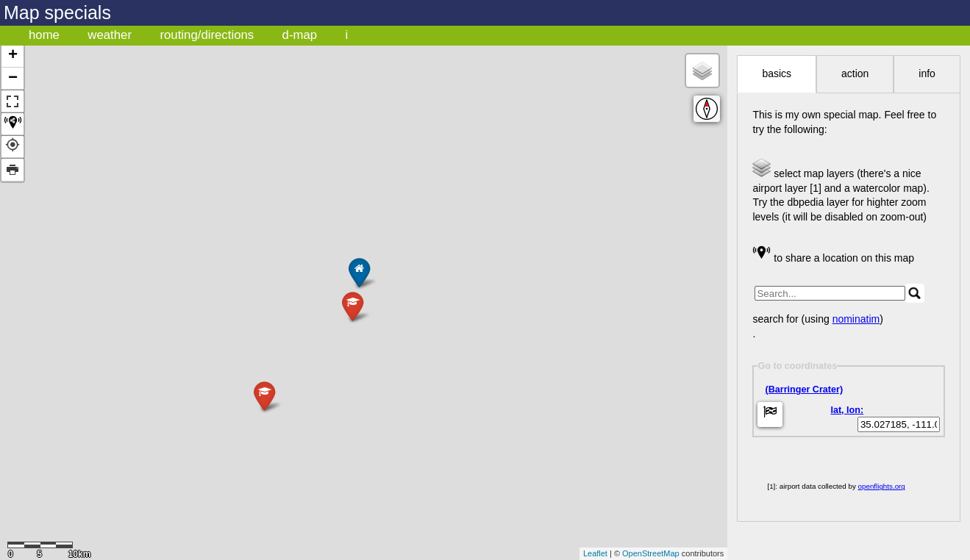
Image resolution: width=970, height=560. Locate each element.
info (927, 73)
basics (777, 73)
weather (110, 35)
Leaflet (595, 553)
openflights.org (882, 486)
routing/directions (207, 35)
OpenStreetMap (651, 553)
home (44, 35)
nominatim (856, 319)
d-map (300, 35)
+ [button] (13, 56)
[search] (830, 293)
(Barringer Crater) (804, 390)
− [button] (13, 79)
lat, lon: (847, 410)
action (855, 73)
